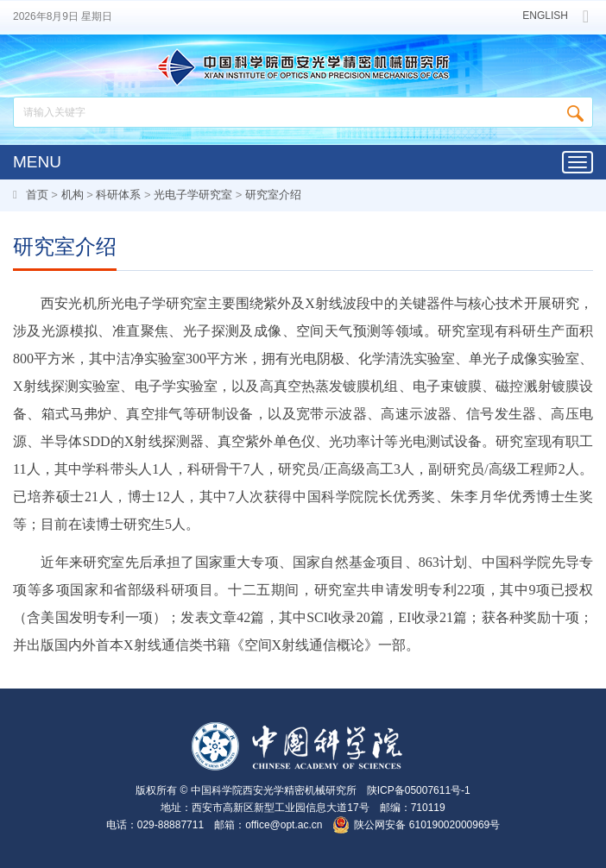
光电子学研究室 (193, 195)
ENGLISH (545, 16)
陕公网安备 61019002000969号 (427, 825)
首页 (37, 195)
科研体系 (118, 195)
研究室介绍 (273, 195)
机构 (73, 195)
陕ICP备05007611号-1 (419, 790)
